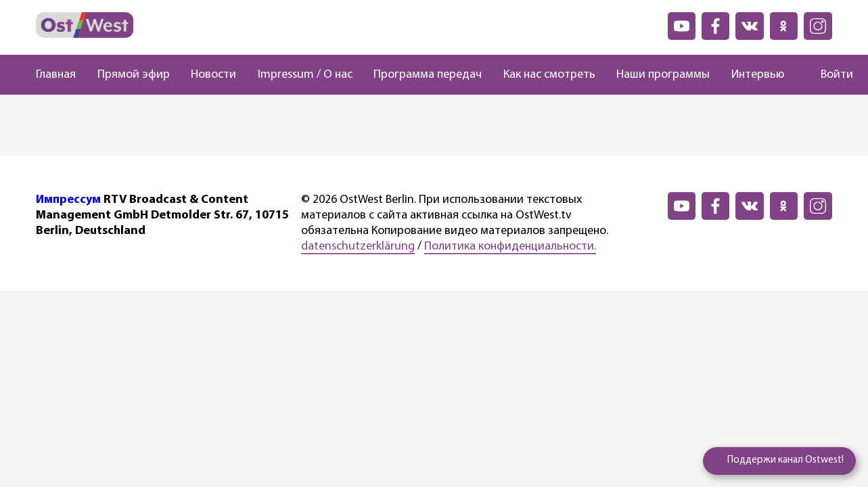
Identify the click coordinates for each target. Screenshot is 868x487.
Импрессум (68, 200)
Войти (837, 75)
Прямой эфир (134, 75)
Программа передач (428, 75)
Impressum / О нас (305, 75)
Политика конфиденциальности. (510, 247)
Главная (56, 75)
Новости (213, 75)
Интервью (758, 75)
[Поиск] (796, 75)
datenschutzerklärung (358, 247)
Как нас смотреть (549, 75)
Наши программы (663, 75)
